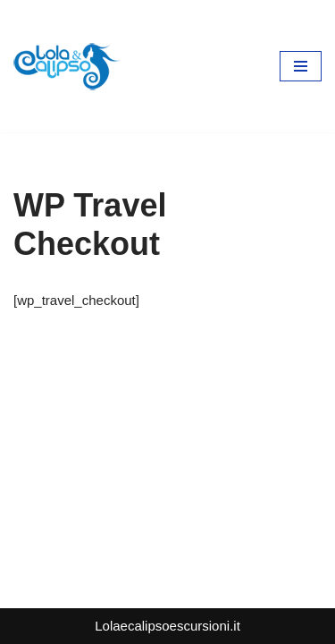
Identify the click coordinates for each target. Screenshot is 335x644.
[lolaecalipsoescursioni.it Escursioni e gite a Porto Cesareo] (67, 66)
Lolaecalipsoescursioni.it (167, 626)
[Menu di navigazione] (301, 66)
